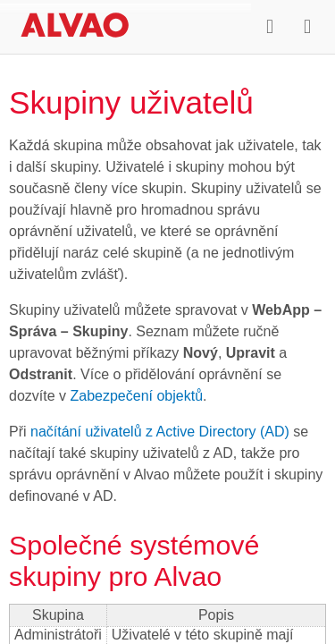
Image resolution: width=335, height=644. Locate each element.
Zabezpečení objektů (136, 396)
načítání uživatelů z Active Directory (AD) (160, 432)
